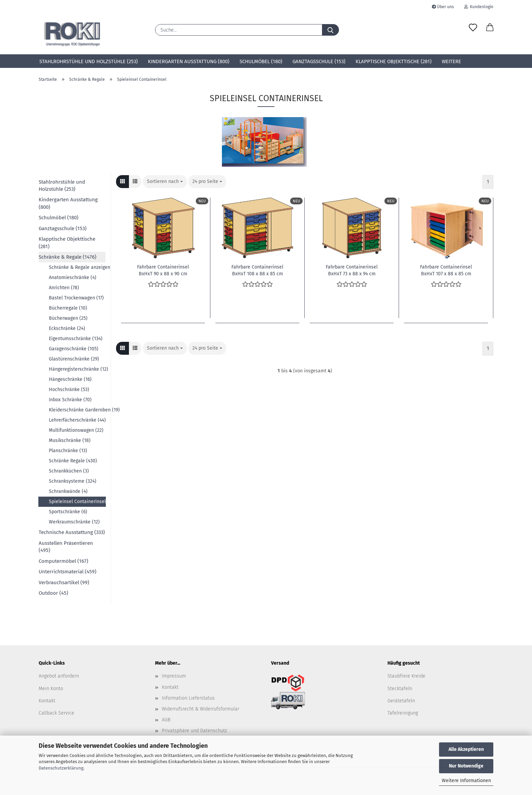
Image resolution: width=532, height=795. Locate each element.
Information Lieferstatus (188, 698)
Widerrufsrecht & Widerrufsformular (201, 709)
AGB (166, 720)
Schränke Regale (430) (73, 461)
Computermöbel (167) (63, 561)
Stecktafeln (400, 689)
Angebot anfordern (59, 676)
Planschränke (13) (68, 451)
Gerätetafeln (401, 701)
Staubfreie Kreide (406, 676)
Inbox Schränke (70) (70, 400)
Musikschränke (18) (70, 440)
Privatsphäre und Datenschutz (194, 731)
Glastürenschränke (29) (74, 359)
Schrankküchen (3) (69, 471)
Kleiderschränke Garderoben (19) (77, 410)
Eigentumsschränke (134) (76, 339)
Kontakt (47, 701)
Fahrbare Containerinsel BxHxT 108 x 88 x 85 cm (257, 270)
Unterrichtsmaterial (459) (68, 572)
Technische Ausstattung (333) (72, 532)
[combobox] (165, 182)
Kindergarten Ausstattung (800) (189, 61)
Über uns (443, 7)
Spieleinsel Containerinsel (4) (77, 502)
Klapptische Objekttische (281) (394, 61)
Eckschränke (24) (67, 328)
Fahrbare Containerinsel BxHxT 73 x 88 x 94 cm (352, 270)
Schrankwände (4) (68, 491)
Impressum (174, 676)
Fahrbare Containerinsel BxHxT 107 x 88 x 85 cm (446, 270)
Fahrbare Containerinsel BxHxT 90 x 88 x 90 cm (163, 270)
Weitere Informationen (466, 781)
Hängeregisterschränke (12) (77, 369)
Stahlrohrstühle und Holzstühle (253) (89, 61)
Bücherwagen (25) (68, 318)
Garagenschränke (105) (74, 349)
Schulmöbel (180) (261, 61)
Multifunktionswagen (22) (76, 430)
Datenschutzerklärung (61, 768)
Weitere (451, 61)
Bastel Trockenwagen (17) (76, 298)
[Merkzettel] (473, 28)
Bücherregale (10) (68, 308)
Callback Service (56, 713)
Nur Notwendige (466, 766)
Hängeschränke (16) (70, 379)
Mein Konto (51, 689)
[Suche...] (330, 30)
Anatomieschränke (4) (73, 278)
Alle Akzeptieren (466, 749)
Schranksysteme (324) (73, 481)
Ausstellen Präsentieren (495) (66, 547)
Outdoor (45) (53, 593)
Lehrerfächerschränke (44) (77, 420)
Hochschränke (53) (69, 390)
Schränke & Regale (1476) (68, 257)
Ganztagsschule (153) (319, 61)
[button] (490, 28)
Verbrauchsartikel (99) (64, 583)
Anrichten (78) (64, 288)
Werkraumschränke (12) (74, 522)
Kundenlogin (479, 7)
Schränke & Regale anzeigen (77, 267)
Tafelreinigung (403, 713)
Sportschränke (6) (68, 512)
